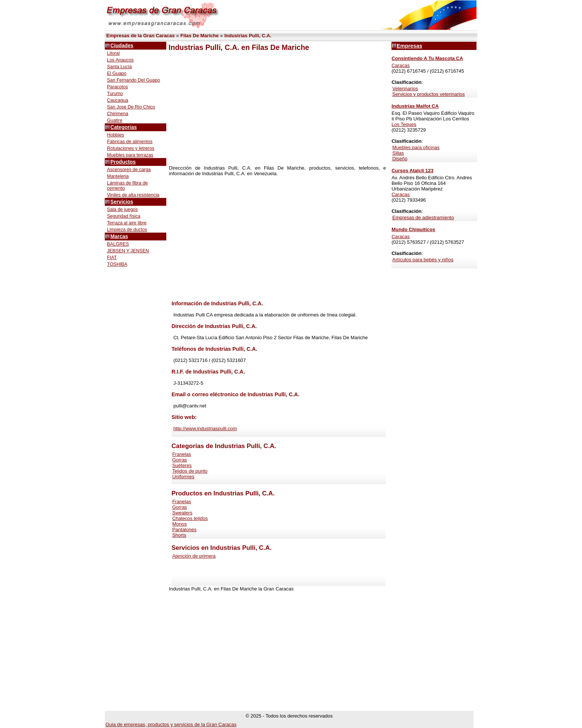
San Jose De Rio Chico (131, 107)
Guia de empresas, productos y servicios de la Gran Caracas (171, 724)
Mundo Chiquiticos (413, 229)
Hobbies (116, 135)
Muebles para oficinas (416, 147)
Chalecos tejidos (190, 518)
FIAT (112, 258)
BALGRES (118, 244)
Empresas (409, 46)
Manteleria (118, 176)
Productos (123, 162)
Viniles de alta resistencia (133, 195)
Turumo (115, 94)
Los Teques (404, 124)
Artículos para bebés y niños (423, 260)
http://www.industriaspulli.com (205, 428)
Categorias (124, 127)
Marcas (119, 237)
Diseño (400, 159)
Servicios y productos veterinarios (428, 94)
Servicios (122, 202)
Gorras (180, 460)
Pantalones (184, 530)
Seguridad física (124, 216)
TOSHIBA (117, 264)
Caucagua (118, 100)
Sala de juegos (122, 209)
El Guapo (117, 73)
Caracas (400, 65)
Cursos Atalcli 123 (412, 171)
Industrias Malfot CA (415, 106)
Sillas (398, 153)
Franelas (182, 454)
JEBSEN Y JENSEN (128, 251)
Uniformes (183, 477)
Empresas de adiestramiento (423, 218)
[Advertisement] (278, 108)
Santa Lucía (119, 67)
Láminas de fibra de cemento (128, 186)
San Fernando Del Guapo (133, 80)
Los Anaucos (120, 60)
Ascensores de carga (129, 170)
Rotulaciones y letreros (131, 148)
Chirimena (118, 114)
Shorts (179, 535)
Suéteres (182, 465)
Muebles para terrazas (130, 155)
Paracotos (117, 87)
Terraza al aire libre (127, 223)
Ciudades (122, 46)
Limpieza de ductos (127, 230)
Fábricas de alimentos (130, 142)
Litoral (113, 53)
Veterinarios (405, 89)
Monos (180, 524)
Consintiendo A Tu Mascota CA (427, 58)
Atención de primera (194, 556)
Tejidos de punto (190, 471)
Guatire (115, 120)
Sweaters (182, 513)
